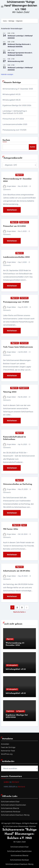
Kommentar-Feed (8, 751)
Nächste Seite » (20, 612)
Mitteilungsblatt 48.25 (12, 100)
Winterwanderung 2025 (16, 61)
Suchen (6, 140)
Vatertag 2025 (10, 392)
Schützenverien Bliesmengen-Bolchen (21, 826)
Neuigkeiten (24, 222)
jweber (6, 782)
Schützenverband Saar (10, 802)
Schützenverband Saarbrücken (14, 805)
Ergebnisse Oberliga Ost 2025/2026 (17, 105)
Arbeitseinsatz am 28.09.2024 (17, 571)
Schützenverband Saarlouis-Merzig (15, 815)
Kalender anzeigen (7, 74)
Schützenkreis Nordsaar (11, 812)
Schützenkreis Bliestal (10, 808)
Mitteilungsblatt (12, 665)
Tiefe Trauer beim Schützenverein (18, 347)
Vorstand (15, 782)
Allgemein (19, 175)
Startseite (24, 298)
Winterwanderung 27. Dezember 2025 (18, 89)
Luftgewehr (20, 711)
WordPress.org (7, 754)
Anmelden (5, 744)
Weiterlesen (12, 210)
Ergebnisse (10, 711)
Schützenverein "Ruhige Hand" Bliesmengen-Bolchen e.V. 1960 (21, 5)
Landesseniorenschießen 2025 (15, 124)
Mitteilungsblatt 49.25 (11, 94)
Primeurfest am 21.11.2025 (13, 119)
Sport (24, 525)
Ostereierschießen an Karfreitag (18, 484)
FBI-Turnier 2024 (11, 529)
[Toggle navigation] (2, 7)
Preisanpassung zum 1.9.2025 (14, 130)
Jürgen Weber (10, 186)
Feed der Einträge (8, 747)
